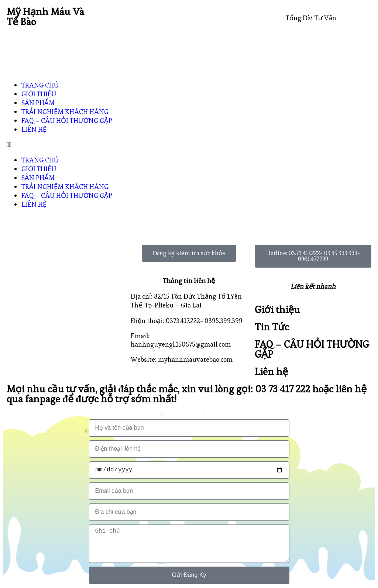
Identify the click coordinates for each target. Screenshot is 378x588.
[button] (189, 145)
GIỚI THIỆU (39, 94)
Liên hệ (271, 372)
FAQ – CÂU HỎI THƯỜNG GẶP (67, 121)
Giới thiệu (277, 310)
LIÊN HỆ (34, 129)
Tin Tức (272, 327)
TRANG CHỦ (40, 85)
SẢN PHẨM (38, 103)
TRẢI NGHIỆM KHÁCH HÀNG (65, 112)
